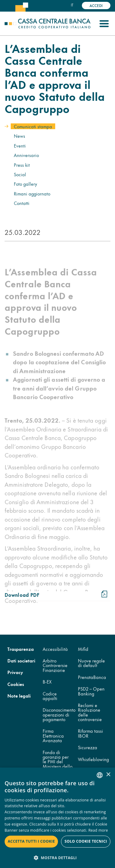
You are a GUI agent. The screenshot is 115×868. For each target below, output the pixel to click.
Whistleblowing (93, 759)
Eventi (20, 146)
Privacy (15, 672)
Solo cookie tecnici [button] (86, 841)
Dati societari (21, 660)
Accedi (96, 5)
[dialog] (57, 818)
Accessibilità (55, 649)
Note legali (19, 696)
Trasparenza (21, 649)
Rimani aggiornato (32, 193)
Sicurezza (88, 747)
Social (20, 174)
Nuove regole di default (91, 663)
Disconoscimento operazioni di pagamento (59, 714)
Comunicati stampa (33, 126)
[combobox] (100, 775)
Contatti (22, 203)
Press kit (22, 165)
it (72, 5)
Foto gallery (25, 184)
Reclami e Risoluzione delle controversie (90, 712)
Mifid (83, 649)
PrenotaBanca (92, 677)
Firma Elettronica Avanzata (53, 735)
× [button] (108, 775)
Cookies (16, 684)
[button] (57, 857)
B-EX (47, 682)
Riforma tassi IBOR (90, 733)
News (19, 136)
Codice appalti (50, 696)
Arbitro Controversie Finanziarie (55, 665)
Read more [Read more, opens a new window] (98, 830)
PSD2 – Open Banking (91, 691)
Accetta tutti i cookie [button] (31, 841)
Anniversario (26, 155)
